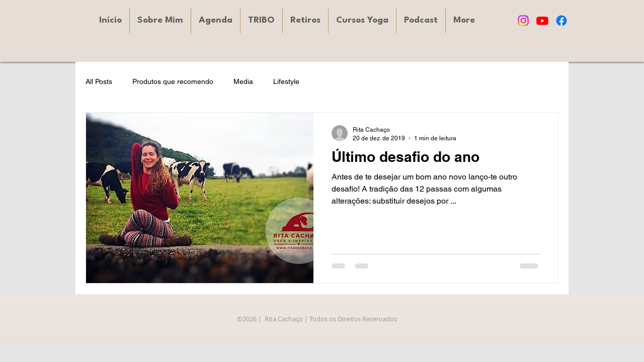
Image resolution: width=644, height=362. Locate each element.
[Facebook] (561, 21)
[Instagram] (523, 21)
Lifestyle (286, 81)
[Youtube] (542, 21)
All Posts (99, 81)
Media (243, 81)
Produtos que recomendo (173, 81)
